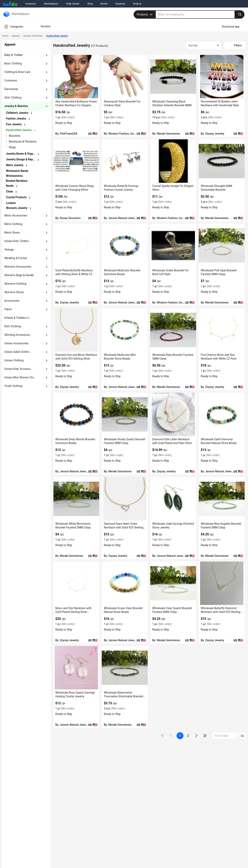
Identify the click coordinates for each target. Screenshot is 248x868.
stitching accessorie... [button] (18, 335)
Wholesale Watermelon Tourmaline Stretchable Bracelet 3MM (123, 696)
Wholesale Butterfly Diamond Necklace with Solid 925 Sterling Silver (220, 612)
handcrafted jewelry (19, 130)
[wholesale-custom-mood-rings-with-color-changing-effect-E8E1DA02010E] (76, 161)
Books (104, 4)
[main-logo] (16, 17)
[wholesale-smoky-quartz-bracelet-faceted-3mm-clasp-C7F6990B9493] (125, 414)
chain (10, 191)
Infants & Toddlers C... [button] (18, 318)
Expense (120, 4)
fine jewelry (14, 124)
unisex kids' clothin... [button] (18, 241)
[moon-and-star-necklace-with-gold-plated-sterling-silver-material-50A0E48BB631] (76, 583)
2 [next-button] (188, 736)
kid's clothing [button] (13, 326)
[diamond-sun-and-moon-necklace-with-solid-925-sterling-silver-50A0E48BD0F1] (76, 330)
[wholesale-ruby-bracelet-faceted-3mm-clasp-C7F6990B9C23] (173, 330)
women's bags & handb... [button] (20, 275)
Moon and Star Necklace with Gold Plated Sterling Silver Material (73, 612)
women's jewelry (17, 208)
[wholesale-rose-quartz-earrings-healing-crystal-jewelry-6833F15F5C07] (76, 668)
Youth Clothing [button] (13, 386)
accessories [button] (12, 301)
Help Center (73, 4)
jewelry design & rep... (21, 159)
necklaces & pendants (23, 142)
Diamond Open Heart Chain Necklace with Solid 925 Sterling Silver (124, 527)
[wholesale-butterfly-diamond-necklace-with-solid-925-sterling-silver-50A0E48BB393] (222, 583)
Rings (12, 147)
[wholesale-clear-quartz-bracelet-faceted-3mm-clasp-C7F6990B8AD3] (173, 583)
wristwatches (14, 176)
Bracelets (15, 136)
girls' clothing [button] (13, 98)
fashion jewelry (16, 119)
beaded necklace (17, 181)
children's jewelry (17, 113)
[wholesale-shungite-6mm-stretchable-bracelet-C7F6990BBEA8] (222, 161)
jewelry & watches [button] (16, 106)
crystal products (16, 197)
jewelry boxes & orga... (21, 154)
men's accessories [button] (16, 215)
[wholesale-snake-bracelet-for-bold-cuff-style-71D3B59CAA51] (173, 245)
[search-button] (239, 14)
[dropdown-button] (47, 55)
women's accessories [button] (18, 267)
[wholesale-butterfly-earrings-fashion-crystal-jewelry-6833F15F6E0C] (125, 161)
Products (145, 14)
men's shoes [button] (12, 233)
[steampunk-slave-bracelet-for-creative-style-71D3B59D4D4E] (125, 77)
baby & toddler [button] (14, 55)
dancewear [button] (11, 89)
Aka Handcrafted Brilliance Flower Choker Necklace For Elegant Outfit (76, 105)
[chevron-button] (27, 113)
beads (10, 186)
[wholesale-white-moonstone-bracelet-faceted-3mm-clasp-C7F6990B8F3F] (76, 499)
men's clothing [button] (13, 224)
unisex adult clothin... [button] (18, 352)
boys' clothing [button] (13, 63)
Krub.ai (137, 4)
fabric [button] (8, 309)
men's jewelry (15, 165)
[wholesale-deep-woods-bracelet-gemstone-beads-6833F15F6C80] (76, 414)
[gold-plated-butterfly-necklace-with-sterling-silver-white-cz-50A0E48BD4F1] (76, 245)
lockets (11, 203)
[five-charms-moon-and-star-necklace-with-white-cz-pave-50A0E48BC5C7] (222, 330)
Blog (90, 4)
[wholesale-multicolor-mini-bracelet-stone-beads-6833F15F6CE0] (125, 330)
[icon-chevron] (172, 736)
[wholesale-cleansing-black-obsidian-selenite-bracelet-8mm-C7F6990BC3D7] (173, 77)
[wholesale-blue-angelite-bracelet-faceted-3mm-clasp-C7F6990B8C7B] (222, 499)
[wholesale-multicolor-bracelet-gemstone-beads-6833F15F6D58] (125, 245)
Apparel (16, 36)
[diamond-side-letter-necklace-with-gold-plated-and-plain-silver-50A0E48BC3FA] (173, 414)
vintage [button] (9, 250)
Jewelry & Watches (33, 36)
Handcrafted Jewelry (57, 36)
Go (242, 736)
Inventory (31, 4)
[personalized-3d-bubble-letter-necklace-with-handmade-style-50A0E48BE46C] (222, 77)
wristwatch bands (17, 171)
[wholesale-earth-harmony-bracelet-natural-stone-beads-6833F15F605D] (222, 414)
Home (5, 36)
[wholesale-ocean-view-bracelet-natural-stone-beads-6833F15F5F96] (125, 583)
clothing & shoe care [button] (17, 72)
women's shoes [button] (14, 292)
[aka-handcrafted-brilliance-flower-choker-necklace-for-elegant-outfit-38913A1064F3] (76, 77)
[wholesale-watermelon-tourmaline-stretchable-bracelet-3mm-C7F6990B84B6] (125, 668)
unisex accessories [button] (16, 343)
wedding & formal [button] (16, 258)
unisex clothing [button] (14, 360)
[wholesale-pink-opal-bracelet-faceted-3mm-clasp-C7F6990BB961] (222, 245)
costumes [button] (11, 80)
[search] (200, 14)
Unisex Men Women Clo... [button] (20, 377)
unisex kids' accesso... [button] (19, 369)
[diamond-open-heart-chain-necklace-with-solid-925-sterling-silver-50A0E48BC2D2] (125, 499)
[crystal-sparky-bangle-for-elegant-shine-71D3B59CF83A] (173, 161)
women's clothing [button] (15, 284)
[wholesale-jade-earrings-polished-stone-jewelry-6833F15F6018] (173, 499)
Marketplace (51, 4)
